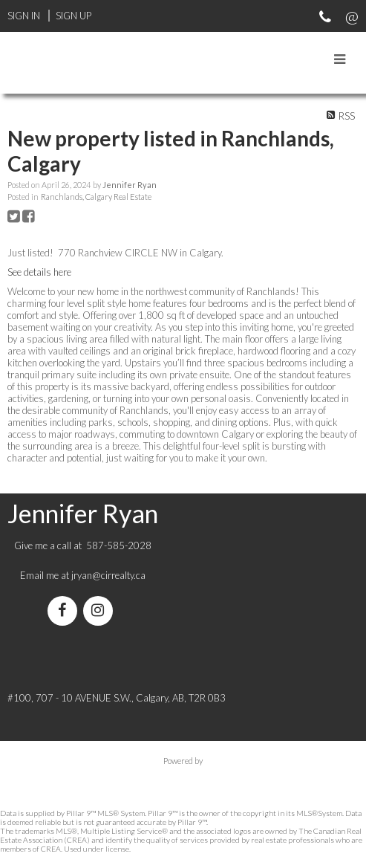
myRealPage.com (183, 776)
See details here (39, 272)
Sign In (24, 16)
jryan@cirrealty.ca (108, 575)
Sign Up (73, 16)
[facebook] (65, 612)
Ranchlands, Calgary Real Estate (96, 197)
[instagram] (101, 612)
